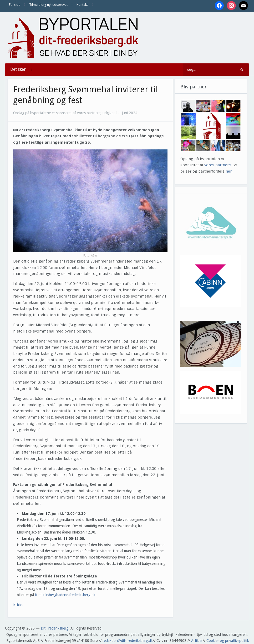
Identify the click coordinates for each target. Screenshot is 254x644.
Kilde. (19, 605)
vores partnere (218, 165)
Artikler (197, 641)
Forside (15, 5)
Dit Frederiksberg (55, 628)
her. (229, 171)
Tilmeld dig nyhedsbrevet (48, 5)
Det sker (18, 69)
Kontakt (82, 5)
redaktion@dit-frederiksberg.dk (128, 641)
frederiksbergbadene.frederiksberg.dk (65, 595)
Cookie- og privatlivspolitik (228, 641)
